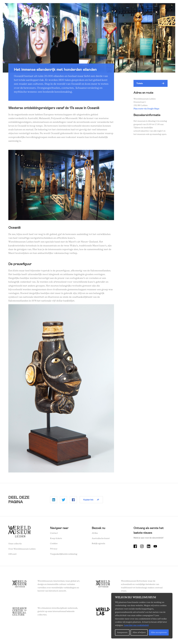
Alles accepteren (159, 632)
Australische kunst (101, 539)
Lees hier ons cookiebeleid (136, 625)
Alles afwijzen (139, 632)
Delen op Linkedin (54, 500)
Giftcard (12, 555)
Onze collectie (15, 544)
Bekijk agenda (98, 544)
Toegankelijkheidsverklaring (64, 555)
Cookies (54, 544)
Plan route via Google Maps (147, 109)
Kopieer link (88, 500)
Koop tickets (56, 539)
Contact (54, 534)
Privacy (54, 549)
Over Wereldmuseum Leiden (22, 550)
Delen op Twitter (63, 500)
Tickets (140, 84)
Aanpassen (122, 632)
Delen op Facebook (73, 500)
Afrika (95, 534)
